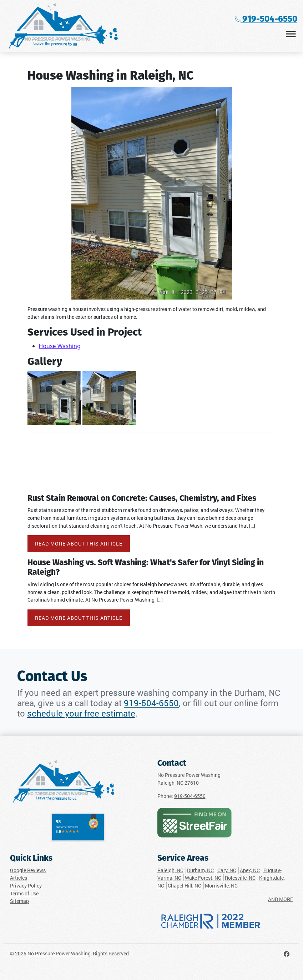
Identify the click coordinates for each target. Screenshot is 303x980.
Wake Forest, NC (203, 878)
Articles (19, 878)
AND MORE (281, 899)
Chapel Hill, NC (185, 886)
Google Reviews (28, 870)
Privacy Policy (26, 886)
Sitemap (19, 901)
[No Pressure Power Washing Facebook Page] (287, 953)
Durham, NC (200, 870)
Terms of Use (24, 893)
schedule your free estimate (81, 713)
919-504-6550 (266, 19)
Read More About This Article (79, 544)
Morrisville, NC (221, 886)
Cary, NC (227, 870)
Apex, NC (250, 870)
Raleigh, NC (170, 870)
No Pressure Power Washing (59, 953)
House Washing (60, 346)
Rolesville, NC (240, 878)
